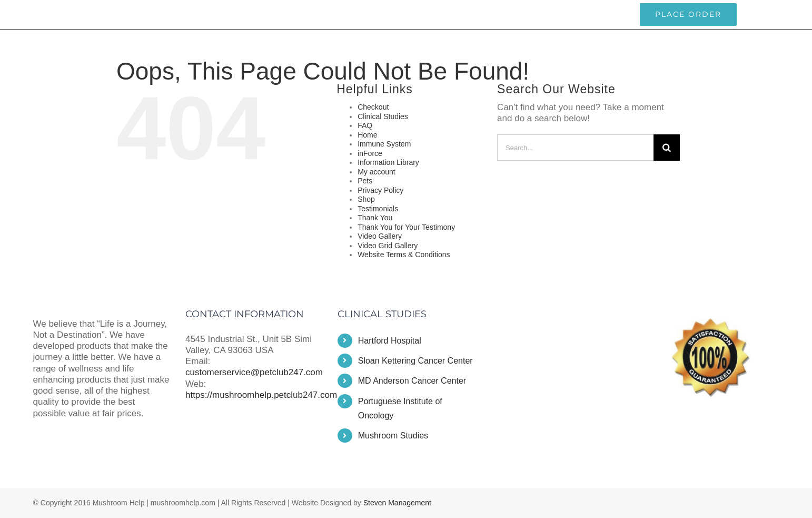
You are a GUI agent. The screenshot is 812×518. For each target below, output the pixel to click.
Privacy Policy (380, 190)
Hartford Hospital (390, 341)
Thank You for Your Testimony (406, 227)
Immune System (384, 144)
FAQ (365, 125)
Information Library (388, 162)
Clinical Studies (383, 116)
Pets (365, 181)
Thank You (375, 218)
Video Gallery (380, 236)
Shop (366, 199)
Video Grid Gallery (388, 246)
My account (377, 172)
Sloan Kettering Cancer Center (415, 361)
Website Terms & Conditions (404, 255)
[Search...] (575, 148)
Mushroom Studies (393, 436)
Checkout (373, 107)
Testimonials (378, 209)
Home (367, 135)
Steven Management (397, 503)
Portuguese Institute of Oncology (400, 408)
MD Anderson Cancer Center (412, 381)
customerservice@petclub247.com (88, 14)
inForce (370, 153)
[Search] (667, 148)
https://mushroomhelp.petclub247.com (261, 395)
